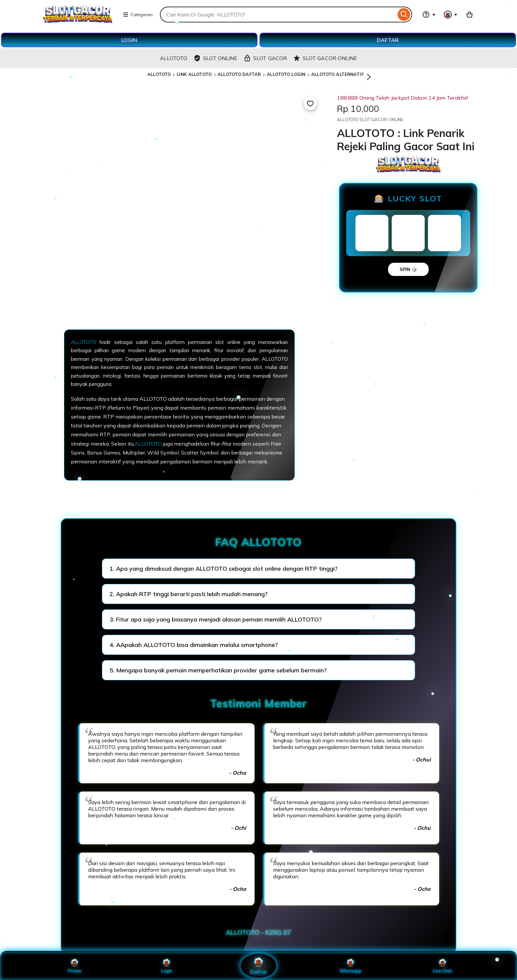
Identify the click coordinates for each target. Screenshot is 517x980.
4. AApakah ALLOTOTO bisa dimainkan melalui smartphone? (194, 645)
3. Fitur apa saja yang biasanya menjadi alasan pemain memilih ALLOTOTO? (216, 619)
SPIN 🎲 (408, 269)
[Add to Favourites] (310, 103)
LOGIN (129, 40)
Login (167, 966)
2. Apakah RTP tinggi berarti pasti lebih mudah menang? (189, 594)
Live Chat (443, 966)
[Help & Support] (429, 15)
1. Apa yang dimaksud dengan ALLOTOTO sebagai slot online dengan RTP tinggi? (224, 569)
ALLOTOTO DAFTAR (239, 74)
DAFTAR (388, 40)
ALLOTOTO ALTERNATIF (337, 74)
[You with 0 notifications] (451, 15)
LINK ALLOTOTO (194, 74)
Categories (138, 15)
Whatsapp (350, 966)
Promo (75, 966)
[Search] (404, 15)
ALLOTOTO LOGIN (286, 74)
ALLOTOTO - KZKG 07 (258, 932)
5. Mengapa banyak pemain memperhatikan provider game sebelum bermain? (218, 670)
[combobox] (278, 15)
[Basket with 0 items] (470, 15)
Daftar (258, 966)
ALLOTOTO (159, 74)
